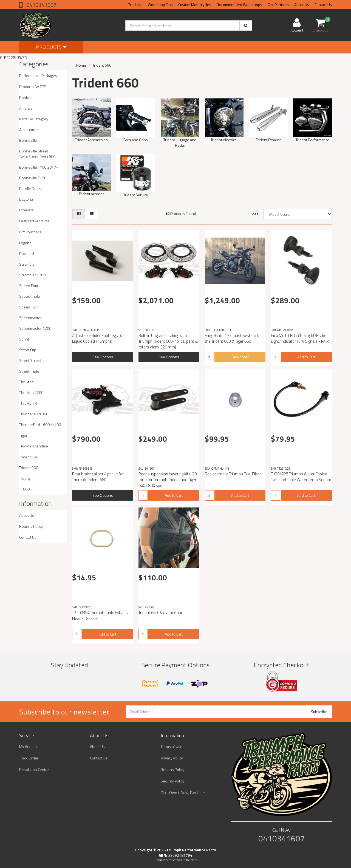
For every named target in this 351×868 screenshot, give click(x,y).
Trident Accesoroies (91, 140)
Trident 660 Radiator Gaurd (162, 613)
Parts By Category (34, 119)
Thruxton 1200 (31, 392)
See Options (103, 357)
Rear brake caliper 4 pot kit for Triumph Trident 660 (98, 477)
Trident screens (92, 194)
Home (81, 65)
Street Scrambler (33, 360)
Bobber (26, 97)
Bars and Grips (136, 140)
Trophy (25, 478)
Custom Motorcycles (195, 5)
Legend (25, 243)
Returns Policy (31, 526)
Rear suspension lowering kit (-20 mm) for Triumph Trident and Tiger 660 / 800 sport (168, 480)
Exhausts (26, 210)
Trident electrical (224, 140)
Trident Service (136, 195)
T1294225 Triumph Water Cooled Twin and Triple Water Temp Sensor (301, 477)
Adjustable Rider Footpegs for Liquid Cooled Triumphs (98, 338)
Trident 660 (29, 457)
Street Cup (28, 350)
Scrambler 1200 (32, 275)
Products (135, 5)
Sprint (24, 339)
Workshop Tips (160, 5)
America (26, 108)
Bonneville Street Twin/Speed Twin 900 (37, 154)
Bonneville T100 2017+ (39, 167)
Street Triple (29, 371)
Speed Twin (29, 307)
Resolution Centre (34, 769)
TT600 (24, 489)
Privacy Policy (172, 758)
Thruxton (26, 382)
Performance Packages (38, 76)
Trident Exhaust (268, 140)
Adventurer (29, 130)
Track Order (29, 758)
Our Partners (278, 5)
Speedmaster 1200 (35, 328)
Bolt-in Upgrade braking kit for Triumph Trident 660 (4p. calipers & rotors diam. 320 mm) (168, 341)
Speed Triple (30, 296)
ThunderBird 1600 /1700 (40, 425)
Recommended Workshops (239, 5)
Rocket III (27, 253)
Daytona (26, 199)
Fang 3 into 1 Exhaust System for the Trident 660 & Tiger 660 (233, 338)
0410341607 (41, 5)
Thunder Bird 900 (34, 414)
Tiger (23, 435)
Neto (194, 860)
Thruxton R (28, 403)
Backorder (240, 357)
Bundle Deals (30, 188)
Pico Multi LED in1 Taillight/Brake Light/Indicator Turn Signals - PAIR (300, 338)
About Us (302, 5)
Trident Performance (312, 140)
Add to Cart (306, 357)
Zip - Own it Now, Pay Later (183, 792)
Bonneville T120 (33, 178)
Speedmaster (30, 318)
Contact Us (323, 5)
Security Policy (172, 781)
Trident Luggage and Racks (180, 142)
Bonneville (28, 140)
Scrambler (28, 264)
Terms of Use (172, 746)
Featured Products (34, 221)
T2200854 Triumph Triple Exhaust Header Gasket (101, 615)
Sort (254, 214)
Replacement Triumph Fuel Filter (233, 474)
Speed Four (29, 286)
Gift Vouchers (30, 232)
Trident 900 (29, 468)
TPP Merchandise (34, 446)
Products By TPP (33, 86)
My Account (29, 746)
